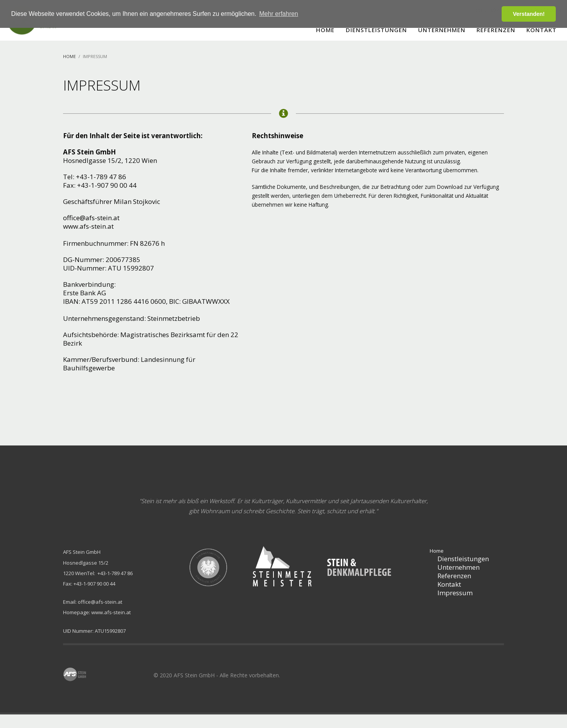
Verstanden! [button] (529, 14)
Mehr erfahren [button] (279, 14)
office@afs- (80, 218)
